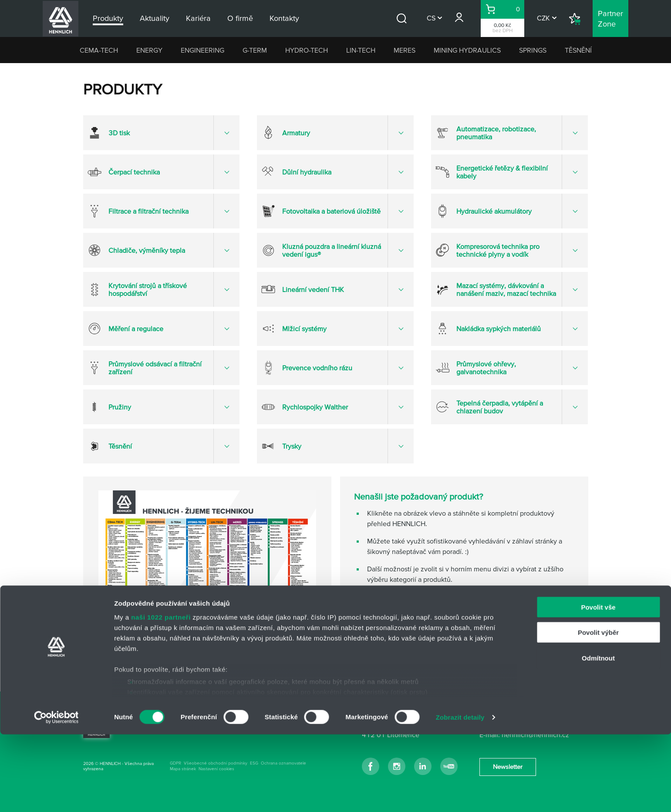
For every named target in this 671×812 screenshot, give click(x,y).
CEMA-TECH (99, 50)
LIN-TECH (361, 50)
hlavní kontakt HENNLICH (406, 613)
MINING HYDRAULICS (467, 50)
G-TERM (255, 50)
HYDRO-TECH (307, 50)
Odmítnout (598, 736)
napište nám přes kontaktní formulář (421, 648)
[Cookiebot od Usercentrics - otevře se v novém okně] (56, 795)
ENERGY (149, 50)
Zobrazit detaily (460, 795)
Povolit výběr (598, 710)
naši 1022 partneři (161, 695)
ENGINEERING (202, 50)
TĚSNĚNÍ (578, 50)
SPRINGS (533, 50)
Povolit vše (598, 685)
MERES (405, 50)
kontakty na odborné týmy (407, 631)
